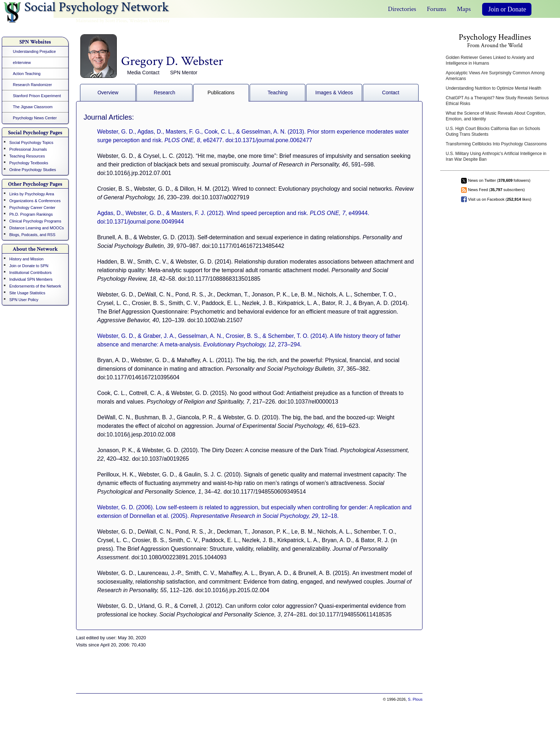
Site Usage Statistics (27, 293)
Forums (436, 9)
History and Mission (26, 259)
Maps (464, 9)
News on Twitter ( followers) (499, 180)
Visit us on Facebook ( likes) (500, 199)
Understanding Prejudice (34, 51)
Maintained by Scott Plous (101, 21)
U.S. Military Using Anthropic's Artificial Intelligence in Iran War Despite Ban (496, 156)
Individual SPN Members (31, 279)
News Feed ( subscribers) (497, 190)
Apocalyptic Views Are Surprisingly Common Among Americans (495, 76)
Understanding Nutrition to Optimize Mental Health (493, 88)
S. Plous (415, 699)
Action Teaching (27, 74)
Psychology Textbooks (29, 163)
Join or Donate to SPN (29, 266)
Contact (391, 92)
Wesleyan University (149, 21)
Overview (108, 92)
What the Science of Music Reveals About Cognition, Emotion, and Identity (496, 116)
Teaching (277, 92)
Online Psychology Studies (33, 170)
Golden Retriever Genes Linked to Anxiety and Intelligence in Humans (490, 60)
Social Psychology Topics (31, 142)
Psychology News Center (35, 118)
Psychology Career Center (32, 207)
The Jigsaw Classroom (33, 107)
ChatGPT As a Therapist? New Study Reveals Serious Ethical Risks (497, 101)
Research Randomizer (32, 85)
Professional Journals (28, 149)
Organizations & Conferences (35, 201)
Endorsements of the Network (35, 286)
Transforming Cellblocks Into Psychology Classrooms (496, 144)
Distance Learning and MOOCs (37, 228)
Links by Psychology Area (32, 194)
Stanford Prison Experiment (37, 96)
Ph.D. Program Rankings (31, 214)
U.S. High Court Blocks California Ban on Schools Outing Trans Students (493, 131)
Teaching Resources (27, 156)
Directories (402, 9)
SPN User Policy (24, 300)
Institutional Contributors (31, 272)
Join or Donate (507, 9)
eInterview (22, 62)
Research (165, 92)
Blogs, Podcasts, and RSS (32, 235)
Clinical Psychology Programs (35, 221)
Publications (221, 92)
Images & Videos (334, 92)
